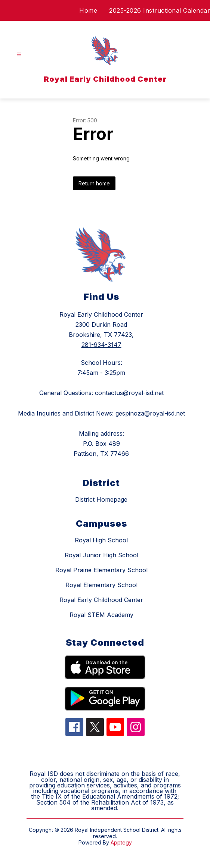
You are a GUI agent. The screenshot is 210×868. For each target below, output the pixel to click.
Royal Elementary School (101, 585)
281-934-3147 (101, 345)
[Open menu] (19, 55)
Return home (94, 183)
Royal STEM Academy (101, 615)
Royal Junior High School (101, 555)
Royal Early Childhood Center (101, 600)
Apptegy (121, 842)
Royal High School (101, 540)
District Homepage (101, 499)
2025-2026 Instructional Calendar (160, 10)
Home (88, 10)
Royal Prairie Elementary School (101, 570)
